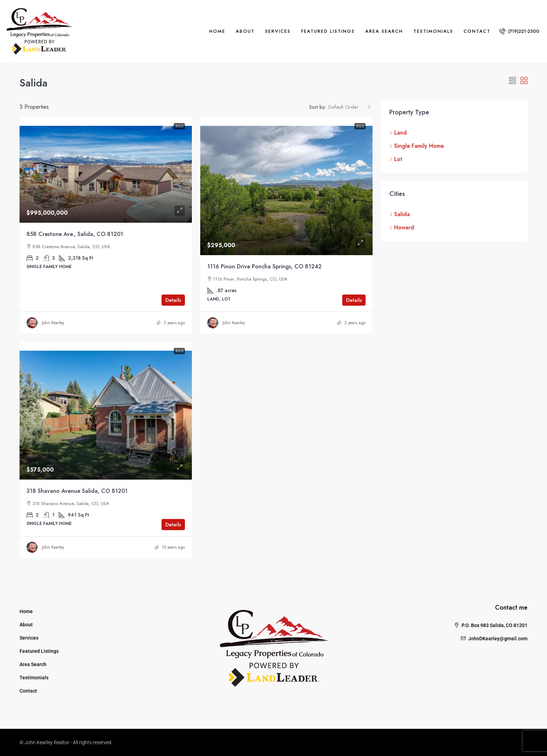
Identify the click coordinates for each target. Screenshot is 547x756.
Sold (179, 126)
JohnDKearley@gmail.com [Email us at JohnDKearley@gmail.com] (498, 639)
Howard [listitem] (402, 227)
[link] (106, 170)
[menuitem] (519, 31)
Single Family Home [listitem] (417, 146)
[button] (512, 81)
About (245, 31)
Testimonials (433, 31)
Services (278, 31)
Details (173, 300)
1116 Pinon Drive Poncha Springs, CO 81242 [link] (264, 266)
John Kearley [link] (53, 323)
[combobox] (350, 107)
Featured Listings (328, 31)
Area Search (384, 31)
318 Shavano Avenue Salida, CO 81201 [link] (77, 491)
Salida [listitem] (400, 214)
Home (217, 31)
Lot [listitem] (396, 159)
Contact (477, 31)
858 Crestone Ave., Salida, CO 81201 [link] (75, 234)
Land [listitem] (398, 133)
